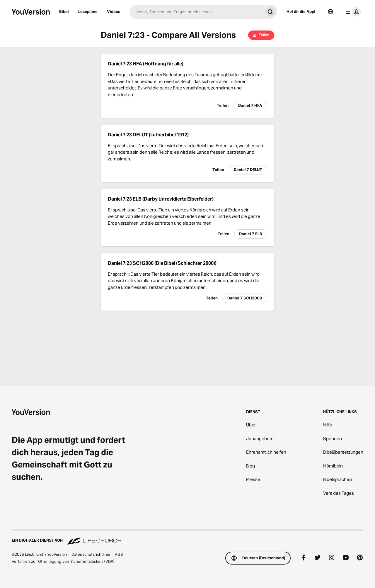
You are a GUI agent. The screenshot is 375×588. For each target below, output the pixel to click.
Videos (114, 11)
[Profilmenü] (352, 12)
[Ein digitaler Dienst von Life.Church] (187, 538)
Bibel (64, 11)
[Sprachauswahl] (330, 12)
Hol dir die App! (301, 11)
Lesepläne (88, 11)
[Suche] (196, 12)
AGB (119, 554)
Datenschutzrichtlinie (91, 554)
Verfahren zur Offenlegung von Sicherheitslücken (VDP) (63, 561)
